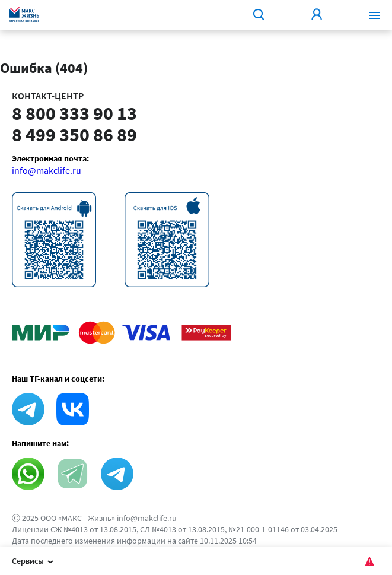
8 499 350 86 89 (74, 135)
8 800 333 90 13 (74, 113)
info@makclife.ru (47, 170)
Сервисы (34, 562)
